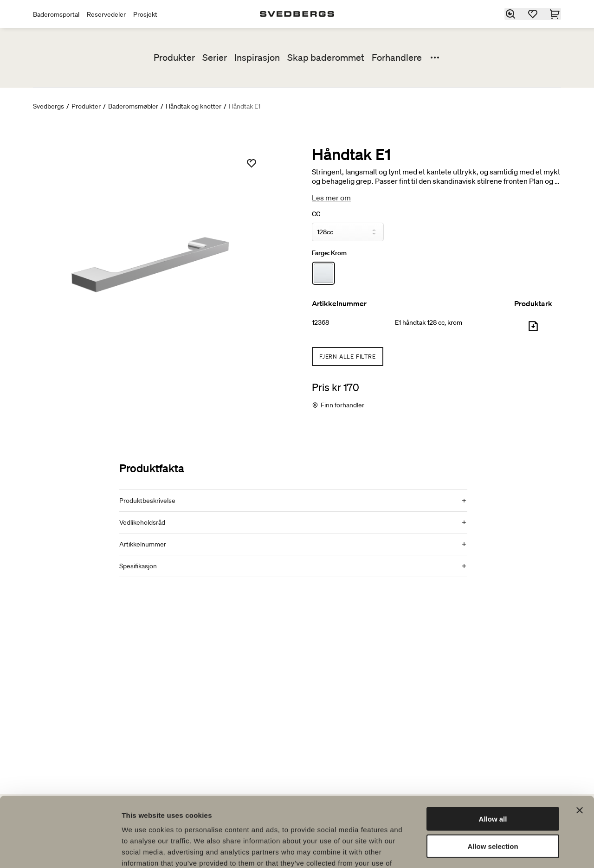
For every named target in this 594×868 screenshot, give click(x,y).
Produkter (174, 58)
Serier (215, 58)
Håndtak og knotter (194, 106)
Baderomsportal (56, 14)
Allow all (493, 757)
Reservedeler (106, 14)
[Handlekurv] (555, 14)
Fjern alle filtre (348, 357)
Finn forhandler (342, 405)
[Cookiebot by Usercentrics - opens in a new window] (60, 850)
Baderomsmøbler (133, 106)
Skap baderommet (326, 58)
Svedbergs (48, 106)
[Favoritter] (533, 14)
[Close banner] (580, 748)
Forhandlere (397, 58)
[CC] (348, 232)
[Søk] (511, 14)
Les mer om (331, 198)
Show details (487, 850)
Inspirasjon (257, 58)
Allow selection (493, 784)
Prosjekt (145, 14)
